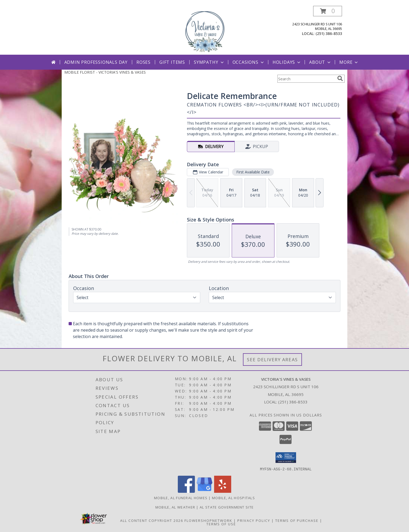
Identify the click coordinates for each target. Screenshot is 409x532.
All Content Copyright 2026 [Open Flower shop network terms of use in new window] (152, 520)
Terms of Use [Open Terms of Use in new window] (221, 524)
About (320, 62)
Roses (143, 62)
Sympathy (209, 62)
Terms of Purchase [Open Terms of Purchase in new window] (297, 520)
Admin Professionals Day (96, 62)
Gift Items (172, 62)
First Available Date (253, 172)
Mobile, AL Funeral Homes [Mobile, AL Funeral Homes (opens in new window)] (181, 498)
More (349, 62)
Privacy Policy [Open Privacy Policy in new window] (254, 520)
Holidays (287, 62)
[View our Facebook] (186, 491)
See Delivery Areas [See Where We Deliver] (272, 360)
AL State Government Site (227, 507)
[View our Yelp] (223, 491)
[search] (340, 78)
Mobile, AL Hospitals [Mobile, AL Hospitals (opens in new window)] (233, 498)
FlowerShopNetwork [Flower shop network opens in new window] (208, 520)
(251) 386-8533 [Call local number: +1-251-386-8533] (329, 33)
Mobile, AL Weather (175, 507)
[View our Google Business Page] (204, 491)
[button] (328, 11)
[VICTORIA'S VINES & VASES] (204, 30)
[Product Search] (306, 79)
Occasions (249, 62)
